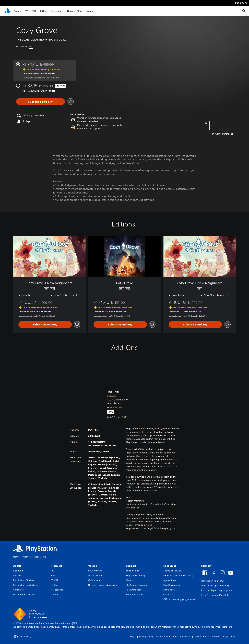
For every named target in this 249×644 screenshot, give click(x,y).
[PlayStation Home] (7, 11)
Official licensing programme (179, 599)
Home (16, 557)
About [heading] (17, 566)
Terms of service (172, 571)
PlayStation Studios (24, 580)
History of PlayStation (25, 594)
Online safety (95, 580)
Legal (133, 636)
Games (17, 11)
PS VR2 (54, 580)
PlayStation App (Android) (215, 586)
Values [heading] (93, 566)
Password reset (134, 590)
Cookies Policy (201, 636)
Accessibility (95, 575)
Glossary (168, 594)
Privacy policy (146, 636)
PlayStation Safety (136, 575)
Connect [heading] (206, 566)
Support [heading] (131, 566)
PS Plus (44, 11)
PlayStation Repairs (136, 585)
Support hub (133, 571)
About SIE (18, 571)
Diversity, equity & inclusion (103, 585)
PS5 (26, 11)
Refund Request (135, 594)
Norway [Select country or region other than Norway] (23, 637)
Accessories (57, 11)
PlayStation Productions (26, 585)
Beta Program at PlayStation (216, 595)
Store (80, 11)
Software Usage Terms (224, 636)
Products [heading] (56, 566)
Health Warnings (135, 501)
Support (90, 11)
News (70, 11)
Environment (95, 571)
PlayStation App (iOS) (212, 581)
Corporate (18, 590)
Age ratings (170, 580)
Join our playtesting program (216, 590)
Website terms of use (167, 636)
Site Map (186, 636)
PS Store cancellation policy (178, 575)
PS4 (34, 11)
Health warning (172, 585)
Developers (169, 590)
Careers (17, 575)
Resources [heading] (170, 566)
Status (129, 580)
